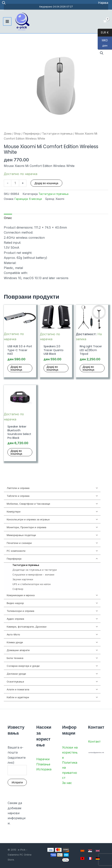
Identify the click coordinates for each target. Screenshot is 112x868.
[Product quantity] (15, 183)
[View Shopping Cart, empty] (105, 22)
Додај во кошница (46, 183)
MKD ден (103, 44)
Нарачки (43, 759)
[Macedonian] (82, 851)
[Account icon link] (103, 3)
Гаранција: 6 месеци (28, 199)
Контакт (94, 741)
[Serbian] (90, 851)
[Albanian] (82, 858)
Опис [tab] (8, 218)
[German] (98, 858)
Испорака (44, 769)
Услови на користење (70, 752)
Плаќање (43, 764)
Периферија (31, 134)
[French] (90, 858)
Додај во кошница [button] (16, 368)
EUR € (103, 33)
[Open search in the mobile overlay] (4, 3)
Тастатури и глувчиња (57, 134)
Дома (8, 134)
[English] (98, 851)
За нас (67, 783)
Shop (17, 134)
